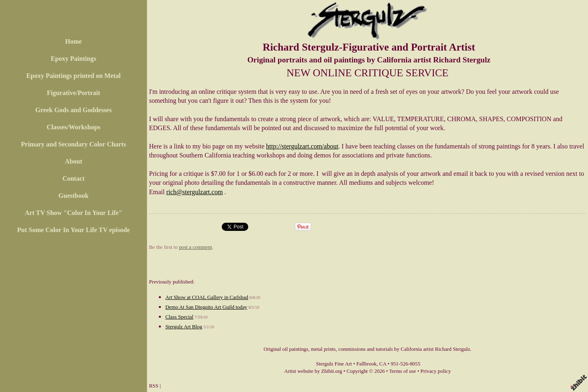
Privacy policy (436, 371)
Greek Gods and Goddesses (74, 110)
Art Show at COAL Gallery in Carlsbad (207, 297)
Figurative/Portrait (74, 93)
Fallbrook (367, 364)
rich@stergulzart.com (194, 192)
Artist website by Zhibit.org (313, 371)
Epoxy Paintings (73, 59)
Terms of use (403, 371)
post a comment (195, 247)
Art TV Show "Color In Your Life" (73, 213)
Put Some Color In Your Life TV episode (73, 230)
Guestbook (73, 196)
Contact (73, 178)
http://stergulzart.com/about (302, 146)
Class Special (179, 317)
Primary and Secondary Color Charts (73, 144)
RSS (154, 386)
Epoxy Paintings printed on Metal (73, 76)
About (74, 161)
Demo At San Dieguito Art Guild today (206, 307)
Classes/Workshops (73, 127)
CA (383, 364)
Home (74, 41)
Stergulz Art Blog (184, 327)
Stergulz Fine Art (334, 364)
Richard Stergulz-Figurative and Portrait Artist (369, 47)
